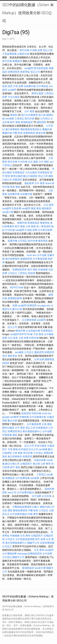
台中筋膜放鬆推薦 (25, 539)
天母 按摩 (18, 86)
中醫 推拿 (18, 133)
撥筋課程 (41, 122)
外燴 (30, 514)
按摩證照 (32, 306)
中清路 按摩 (36, 50)
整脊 (36, 514)
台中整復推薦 (40, 259)
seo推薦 (10, 119)
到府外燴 (34, 338)
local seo (32, 255)
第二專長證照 (44, 226)
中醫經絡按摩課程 (22, 507)
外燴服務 (15, 536)
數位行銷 (17, 309)
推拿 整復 (15, 187)
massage (22, 554)
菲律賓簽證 (18, 172)
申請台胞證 (41, 446)
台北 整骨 (49, 205)
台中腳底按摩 (34, 424)
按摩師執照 (29, 133)
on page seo (44, 306)
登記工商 (48, 50)
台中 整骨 (29, 111)
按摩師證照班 (20, 270)
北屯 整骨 (25, 536)
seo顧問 (29, 68)
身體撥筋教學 (15, 298)
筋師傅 (32, 273)
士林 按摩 (23, 338)
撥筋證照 (39, 352)
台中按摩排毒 (23, 478)
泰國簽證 (17, 61)
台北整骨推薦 (29, 320)
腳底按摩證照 (20, 510)
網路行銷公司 (47, 507)
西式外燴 (29, 119)
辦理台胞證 (38, 93)
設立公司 (12, 327)
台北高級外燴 (33, 331)
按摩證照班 (14, 72)
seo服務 (19, 352)
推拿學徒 (25, 72)
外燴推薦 (43, 270)
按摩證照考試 (15, 431)
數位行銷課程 (30, 176)
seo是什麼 (8, 212)
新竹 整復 (15, 122)
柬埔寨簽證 (27, 122)
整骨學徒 (43, 241)
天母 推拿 (38, 334)
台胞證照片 (26, 464)
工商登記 (49, 93)
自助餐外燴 (30, 86)
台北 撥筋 (33, 162)
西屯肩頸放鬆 (41, 68)
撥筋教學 (29, 183)
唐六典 (42, 115)
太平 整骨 (20, 428)
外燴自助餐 (40, 460)
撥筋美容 (12, 356)
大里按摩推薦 (9, 54)
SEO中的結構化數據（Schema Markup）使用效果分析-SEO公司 (27, 13)
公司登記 (45, 119)
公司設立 (12, 273)
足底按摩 (16, 208)
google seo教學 (10, 417)
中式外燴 (23, 162)
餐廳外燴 (47, 129)
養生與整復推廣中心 (16, 543)
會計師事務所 (12, 129)
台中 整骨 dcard (43, 183)
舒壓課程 (17, 180)
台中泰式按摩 (45, 230)
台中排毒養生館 (38, 417)
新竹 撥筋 (32, 270)
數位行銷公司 (12, 464)
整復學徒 (45, 223)
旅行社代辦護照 (29, 115)
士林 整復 (31, 226)
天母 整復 (13, 449)
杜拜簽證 (23, 449)
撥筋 (15, 435)
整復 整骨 (36, 208)
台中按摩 (47, 554)
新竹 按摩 (40, 539)
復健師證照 (26, 259)
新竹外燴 (24, 50)
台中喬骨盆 (42, 86)
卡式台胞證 (14, 97)
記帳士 (36, 507)
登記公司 (35, 72)
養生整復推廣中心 (32, 431)
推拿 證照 (7, 86)
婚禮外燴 (22, 223)
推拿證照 (26, 413)
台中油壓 (42, 255)
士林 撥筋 (47, 424)
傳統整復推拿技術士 (31, 129)
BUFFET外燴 (17, 288)
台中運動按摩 (9, 554)
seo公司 (12, 492)
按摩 (5, 97)
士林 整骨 (46, 464)
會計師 (36, 464)
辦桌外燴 (41, 133)
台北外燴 (47, 496)
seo (51, 162)
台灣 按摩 (39, 359)
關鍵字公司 (33, 543)
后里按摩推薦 (47, 543)
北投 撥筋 (7, 510)
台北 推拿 (13, 338)
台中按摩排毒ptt (26, 492)
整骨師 (14, 115)
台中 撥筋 (44, 162)
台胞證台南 (23, 54)
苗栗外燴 (12, 241)
